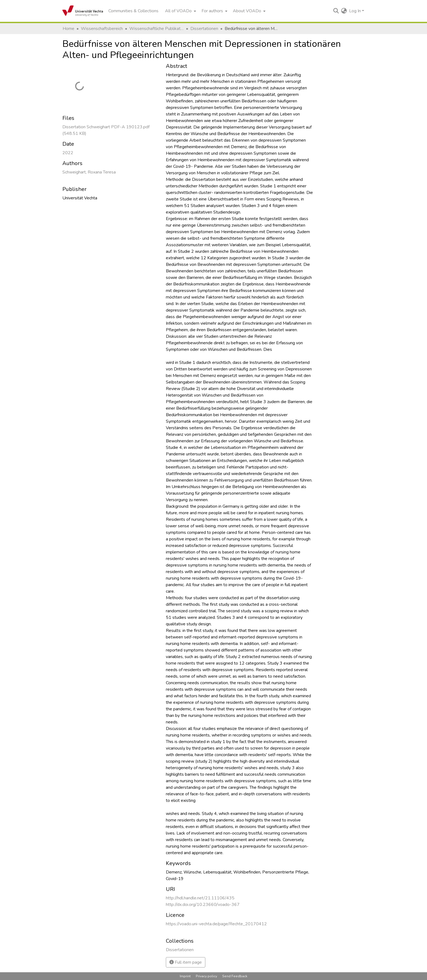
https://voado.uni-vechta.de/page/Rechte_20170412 (216, 924)
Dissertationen (204, 29)
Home (68, 29)
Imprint (185, 976)
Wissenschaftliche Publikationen (157, 29)
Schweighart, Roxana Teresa (89, 172)
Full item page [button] (186, 962)
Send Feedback (235, 976)
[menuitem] (180, 11)
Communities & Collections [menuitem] (133, 11)
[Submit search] (336, 11)
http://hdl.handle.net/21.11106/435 (200, 898)
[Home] (83, 11)
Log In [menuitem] (355, 11)
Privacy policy (206, 976)
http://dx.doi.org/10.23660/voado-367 (203, 905)
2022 (68, 153)
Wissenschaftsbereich (102, 29)
